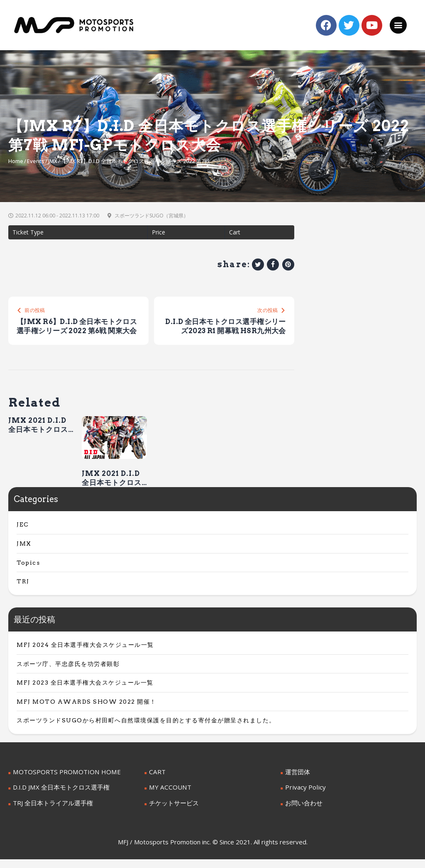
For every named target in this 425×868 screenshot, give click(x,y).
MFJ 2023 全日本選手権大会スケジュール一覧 (85, 693)
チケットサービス (172, 812)
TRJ (23, 592)
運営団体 (297, 781)
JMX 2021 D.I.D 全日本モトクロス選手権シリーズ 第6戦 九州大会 (112, 488)
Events (36, 161)
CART (156, 781)
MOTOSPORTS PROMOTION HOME (62, 781)
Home (16, 161)
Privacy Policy (303, 797)
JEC (23, 535)
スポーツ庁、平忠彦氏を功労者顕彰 (68, 674)
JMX (53, 161)
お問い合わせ (303, 812)
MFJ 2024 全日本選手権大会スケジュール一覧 (85, 655)
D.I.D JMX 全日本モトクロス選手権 (58, 797)
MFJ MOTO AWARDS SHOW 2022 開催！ (87, 712)
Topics (28, 573)
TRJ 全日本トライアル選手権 (50, 812)
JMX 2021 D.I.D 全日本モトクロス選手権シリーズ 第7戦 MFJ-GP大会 (39, 435)
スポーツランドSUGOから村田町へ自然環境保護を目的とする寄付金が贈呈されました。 (146, 731)
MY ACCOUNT (168, 797)
